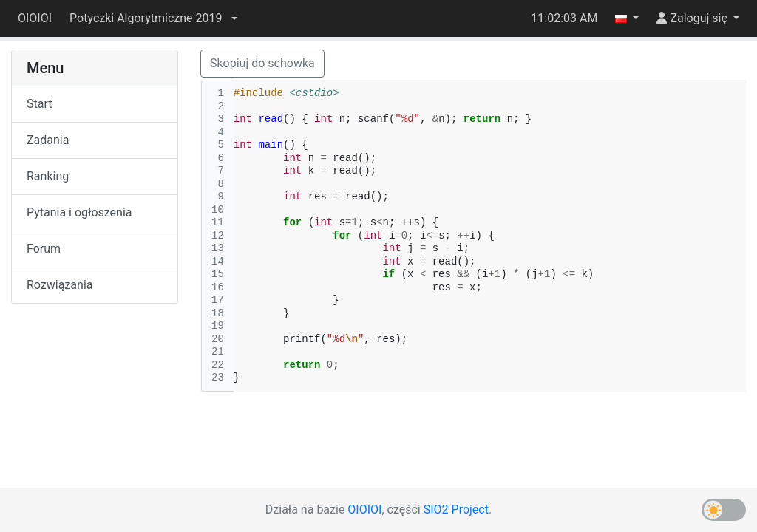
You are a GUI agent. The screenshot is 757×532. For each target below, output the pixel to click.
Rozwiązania (60, 285)
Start (39, 104)
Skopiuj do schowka (262, 63)
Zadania (48, 140)
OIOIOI (35, 18)
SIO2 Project (456, 509)
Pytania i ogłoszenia (79, 212)
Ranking (48, 176)
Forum (44, 249)
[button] (153, 18)
